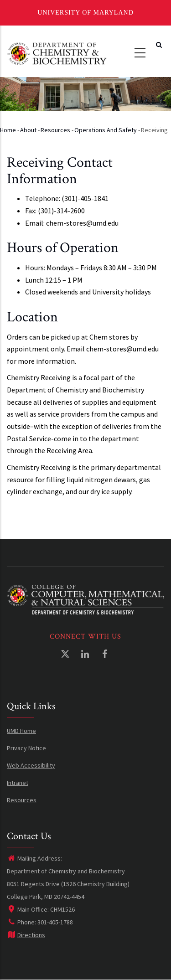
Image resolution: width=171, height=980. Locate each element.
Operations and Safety (106, 130)
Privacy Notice (26, 748)
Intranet (18, 783)
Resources (55, 130)
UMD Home (21, 731)
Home (8, 130)
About (28, 130)
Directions (26, 935)
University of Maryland (85, 13)
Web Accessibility (31, 765)
